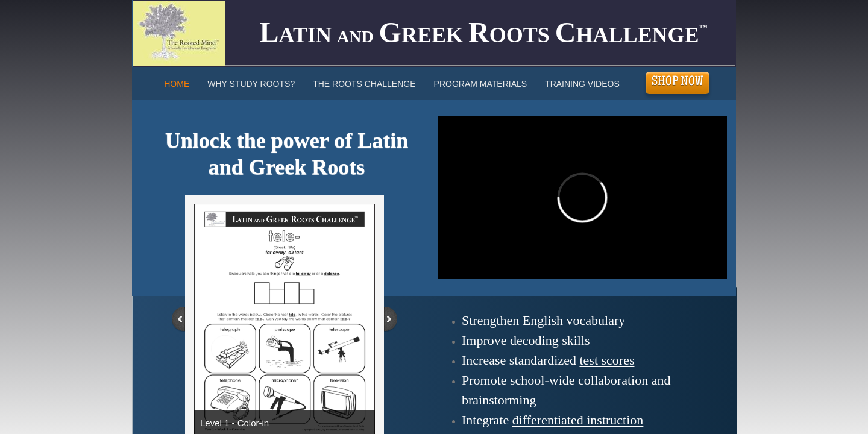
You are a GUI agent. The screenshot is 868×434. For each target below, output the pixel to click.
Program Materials (481, 84)
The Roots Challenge (364, 84)
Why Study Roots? (251, 84)
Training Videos (582, 84)
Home (177, 84)
